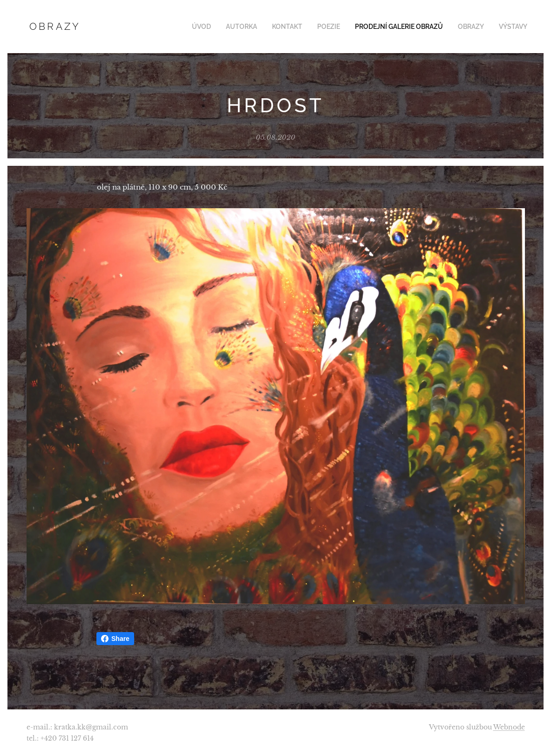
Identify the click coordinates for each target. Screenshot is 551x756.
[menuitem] (219, 27)
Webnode (509, 727)
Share (115, 639)
